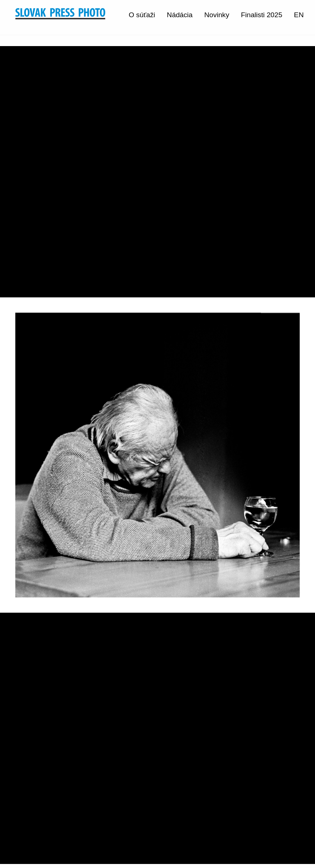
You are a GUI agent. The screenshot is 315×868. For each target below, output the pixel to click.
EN (299, 15)
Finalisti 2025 (261, 15)
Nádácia (180, 15)
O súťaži (142, 15)
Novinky (217, 15)
